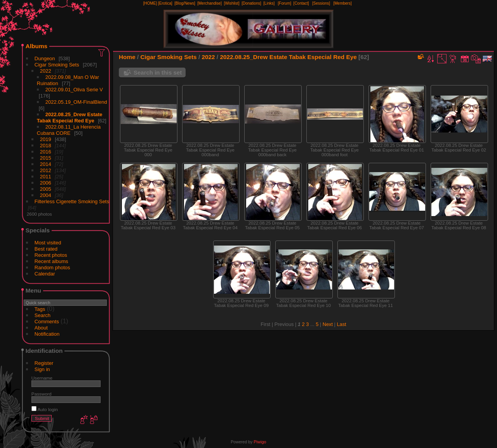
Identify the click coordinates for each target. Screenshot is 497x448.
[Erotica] (165, 3)
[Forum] (285, 3)
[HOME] (150, 3)
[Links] (269, 3)
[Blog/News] (185, 3)
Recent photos (51, 255)
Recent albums (51, 261)
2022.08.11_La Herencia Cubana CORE (69, 130)
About (41, 328)
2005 (46, 189)
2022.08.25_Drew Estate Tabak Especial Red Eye (70, 118)
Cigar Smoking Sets (57, 65)
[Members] (342, 3)
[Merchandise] (209, 3)
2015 (46, 158)
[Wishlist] (232, 3)
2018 (46, 146)
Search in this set (158, 72)
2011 (46, 177)
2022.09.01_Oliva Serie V (74, 90)
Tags (40, 309)
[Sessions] (321, 3)
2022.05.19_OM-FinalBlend (76, 102)
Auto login (45, 409)
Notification (47, 334)
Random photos (52, 268)
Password (42, 394)
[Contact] (301, 3)
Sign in (42, 369)
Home (127, 57)
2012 (46, 170)
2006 (46, 183)
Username (42, 378)
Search (43, 315)
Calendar (45, 274)
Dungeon (45, 58)
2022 (46, 71)
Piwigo (260, 442)
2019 (46, 139)
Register (44, 363)
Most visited (48, 243)
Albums (36, 46)
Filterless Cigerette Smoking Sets (72, 201)
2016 (46, 152)
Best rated (46, 249)
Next (328, 324)
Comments (47, 322)
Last (341, 324)
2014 (46, 164)
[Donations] (251, 3)
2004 (46, 195)
